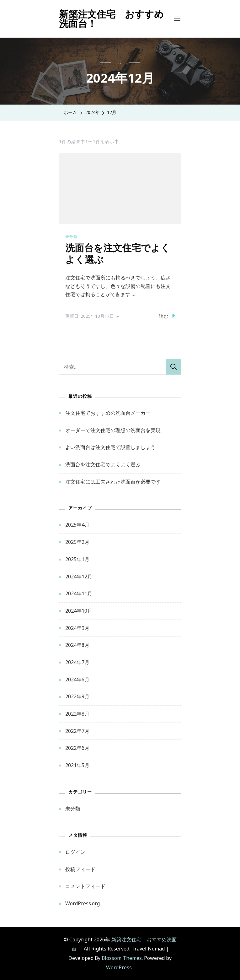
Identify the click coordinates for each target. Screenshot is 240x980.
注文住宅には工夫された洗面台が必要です (113, 482)
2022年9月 (77, 696)
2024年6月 (77, 680)
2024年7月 (77, 662)
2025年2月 (77, 542)
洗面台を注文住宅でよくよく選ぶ (103, 464)
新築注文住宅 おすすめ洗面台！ (111, 19)
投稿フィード (80, 869)
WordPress (119, 967)
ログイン (75, 852)
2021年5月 (77, 765)
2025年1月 (77, 559)
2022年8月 (77, 714)
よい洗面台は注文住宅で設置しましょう (110, 447)
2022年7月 (77, 731)
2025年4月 (77, 525)
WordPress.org (83, 903)
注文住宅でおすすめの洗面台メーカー (108, 413)
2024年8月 (77, 645)
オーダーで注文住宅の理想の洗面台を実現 (113, 430)
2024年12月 (79, 577)
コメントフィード (85, 886)
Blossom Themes (122, 958)
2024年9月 (77, 628)
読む (167, 316)
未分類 (71, 237)
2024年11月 (79, 593)
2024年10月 (79, 611)
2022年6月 (77, 748)
